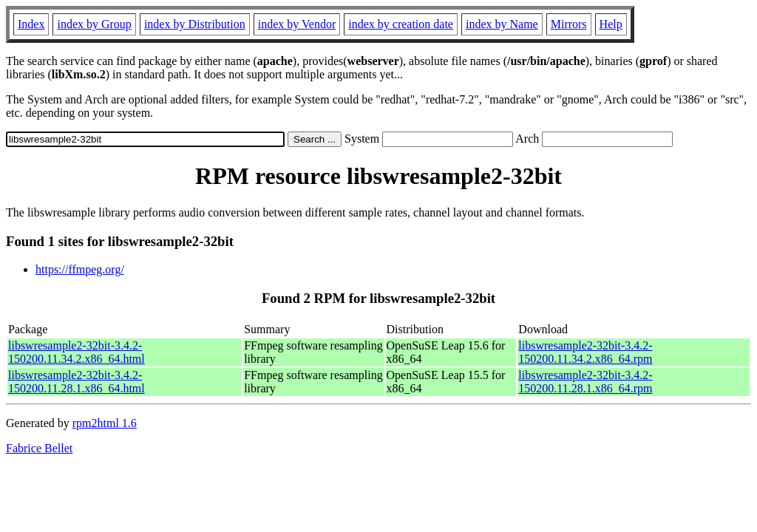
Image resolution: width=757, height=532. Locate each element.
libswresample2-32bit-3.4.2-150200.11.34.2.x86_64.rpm (585, 352)
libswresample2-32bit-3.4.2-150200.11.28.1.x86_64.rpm (585, 382)
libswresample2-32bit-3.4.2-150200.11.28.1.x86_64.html (77, 382)
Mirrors (569, 24)
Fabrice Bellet (39, 448)
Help (611, 24)
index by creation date (401, 24)
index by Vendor (297, 24)
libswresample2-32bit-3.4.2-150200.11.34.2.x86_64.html (77, 352)
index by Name (502, 24)
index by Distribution (195, 24)
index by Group (94, 24)
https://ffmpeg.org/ (80, 269)
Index (31, 24)
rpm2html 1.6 (105, 423)
